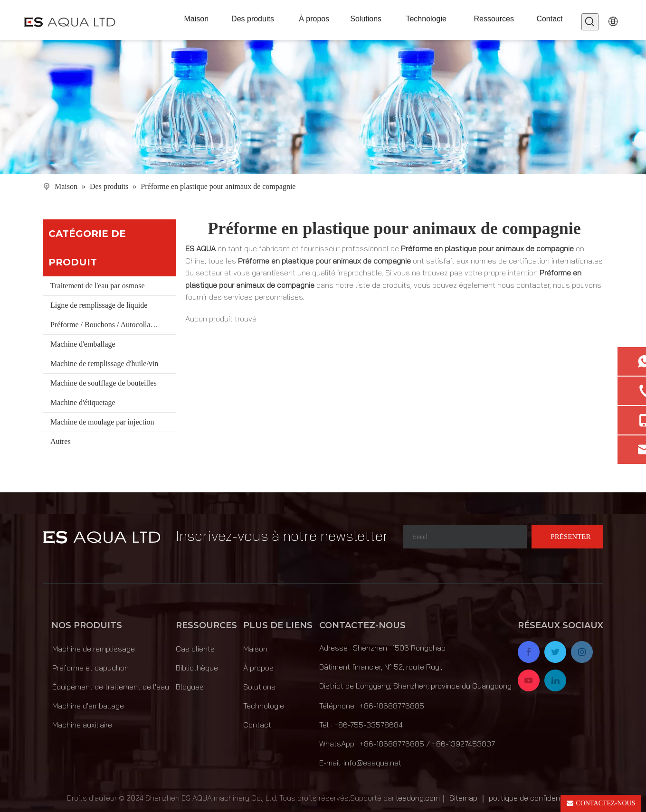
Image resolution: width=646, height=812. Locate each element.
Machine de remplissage (94, 649)
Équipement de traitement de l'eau (111, 687)
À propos (258, 668)
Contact (257, 725)
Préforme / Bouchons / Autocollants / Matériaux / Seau (113, 325)
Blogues (190, 687)
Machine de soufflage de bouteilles (104, 383)
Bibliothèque (197, 668)
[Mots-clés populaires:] (590, 22)
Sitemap (463, 798)
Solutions (259, 687)
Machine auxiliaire (82, 725)
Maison (255, 649)
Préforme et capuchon (90, 668)
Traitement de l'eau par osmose (98, 286)
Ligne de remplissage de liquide (99, 305)
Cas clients (195, 649)
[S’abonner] (567, 537)
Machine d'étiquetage (83, 402)
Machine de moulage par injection (102, 422)
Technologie (264, 706)
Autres (61, 441)
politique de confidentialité (534, 798)
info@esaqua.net (372, 763)
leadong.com (418, 798)
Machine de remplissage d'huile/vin (104, 364)
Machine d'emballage (83, 344)
